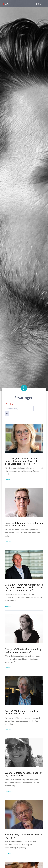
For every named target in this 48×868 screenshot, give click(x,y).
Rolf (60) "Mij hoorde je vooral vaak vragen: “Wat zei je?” (23, 713)
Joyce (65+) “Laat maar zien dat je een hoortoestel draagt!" (24, 524)
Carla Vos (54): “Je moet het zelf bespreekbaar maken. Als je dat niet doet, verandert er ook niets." (23, 461)
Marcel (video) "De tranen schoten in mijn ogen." (23, 836)
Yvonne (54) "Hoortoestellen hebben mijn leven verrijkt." (24, 774)
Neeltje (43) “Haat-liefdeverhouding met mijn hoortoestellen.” (23, 651)
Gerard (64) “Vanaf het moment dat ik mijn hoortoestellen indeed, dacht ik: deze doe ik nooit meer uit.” (24, 588)
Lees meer (9, 480)
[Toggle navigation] (41, 4)
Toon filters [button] (10, 404)
